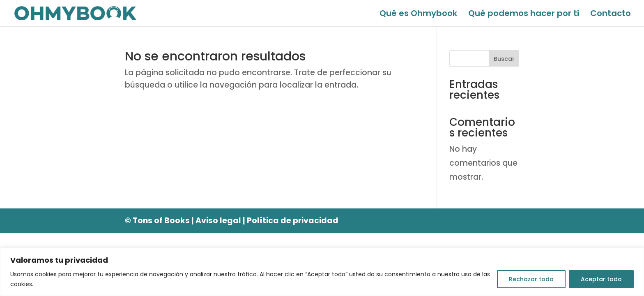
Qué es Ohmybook (418, 15)
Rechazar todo (531, 279)
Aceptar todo (601, 279)
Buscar (504, 59)
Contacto (611, 15)
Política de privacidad (293, 221)
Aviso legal (218, 221)
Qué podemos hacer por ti (524, 15)
